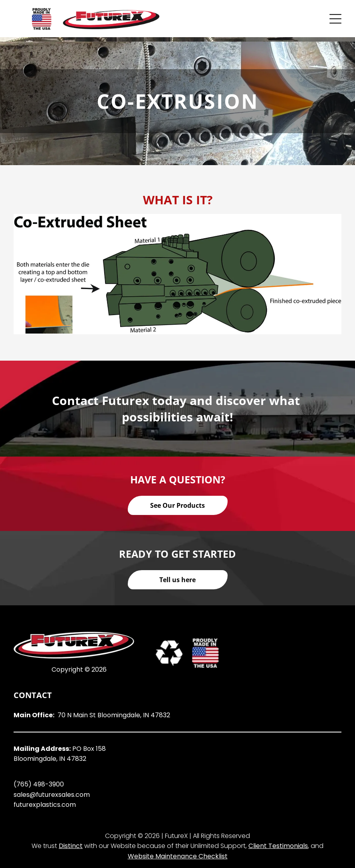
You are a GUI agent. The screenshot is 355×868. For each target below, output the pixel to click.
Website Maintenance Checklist (178, 856)
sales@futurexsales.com (52, 795)
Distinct (71, 846)
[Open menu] (335, 19)
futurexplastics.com (45, 805)
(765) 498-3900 (39, 784)
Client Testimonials (278, 846)
